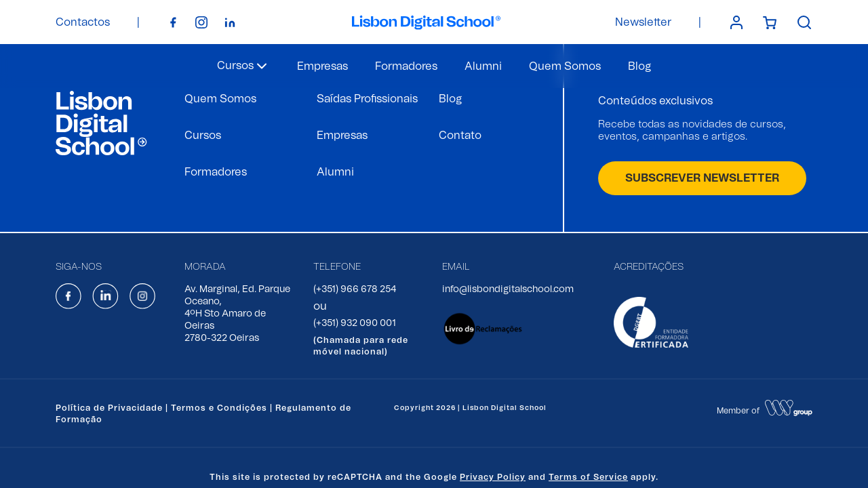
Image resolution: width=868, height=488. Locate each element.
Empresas (322, 66)
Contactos (83, 22)
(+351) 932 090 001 (355, 323)
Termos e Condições (219, 408)
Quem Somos (565, 66)
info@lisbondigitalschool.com (508, 289)
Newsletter (643, 22)
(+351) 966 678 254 (355, 289)
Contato (460, 136)
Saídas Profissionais (367, 99)
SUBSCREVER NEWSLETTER (702, 178)
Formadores (406, 66)
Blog (639, 66)
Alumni (483, 66)
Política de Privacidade (109, 408)
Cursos (203, 136)
